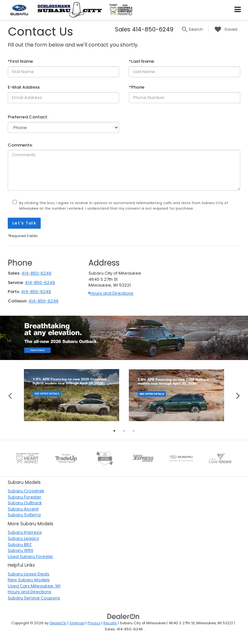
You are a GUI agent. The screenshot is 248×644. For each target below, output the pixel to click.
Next (238, 395)
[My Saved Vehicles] (224, 29)
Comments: (20, 145)
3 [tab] (134, 431)
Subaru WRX (21, 550)
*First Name (20, 61)
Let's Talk (24, 223)
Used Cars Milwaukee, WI (34, 586)
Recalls (110, 623)
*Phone (137, 87)
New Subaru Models (29, 580)
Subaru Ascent (23, 509)
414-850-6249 (36, 273)
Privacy (94, 623)
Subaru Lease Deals (29, 574)
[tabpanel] (72, 395)
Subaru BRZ (20, 545)
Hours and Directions (111, 293)
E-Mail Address (24, 87)
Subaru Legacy (23, 538)
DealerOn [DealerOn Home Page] (58, 623)
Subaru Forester (25, 497)
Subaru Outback (25, 503)
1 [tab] (114, 431)
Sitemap (77, 623)
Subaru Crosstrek (26, 491)
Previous (10, 395)
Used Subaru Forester (31, 557)
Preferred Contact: (28, 117)
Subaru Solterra (24, 515)
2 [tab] (124, 431)
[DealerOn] (123, 616)
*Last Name (141, 61)
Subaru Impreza (25, 532)
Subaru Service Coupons (34, 598)
